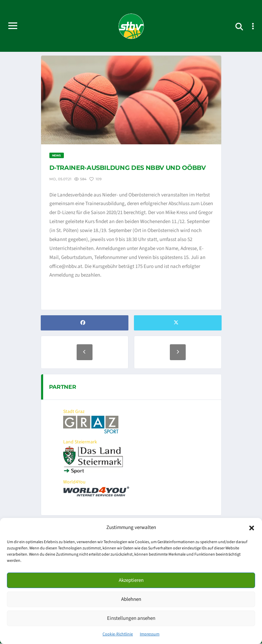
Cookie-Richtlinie (118, 634)
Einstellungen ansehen (131, 618)
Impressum (150, 634)
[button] (252, 528)
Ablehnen (131, 599)
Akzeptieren (131, 580)
